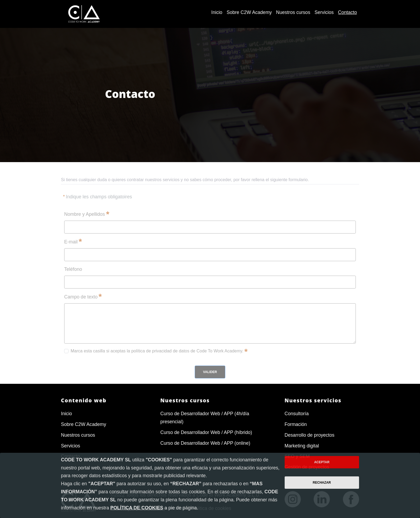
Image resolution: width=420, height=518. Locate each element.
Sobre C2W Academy (84, 424)
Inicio (66, 414)
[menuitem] (217, 13)
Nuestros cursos (78, 435)
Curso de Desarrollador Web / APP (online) (205, 443)
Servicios (70, 446)
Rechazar (322, 483)
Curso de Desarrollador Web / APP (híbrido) (206, 432)
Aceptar (322, 462)
